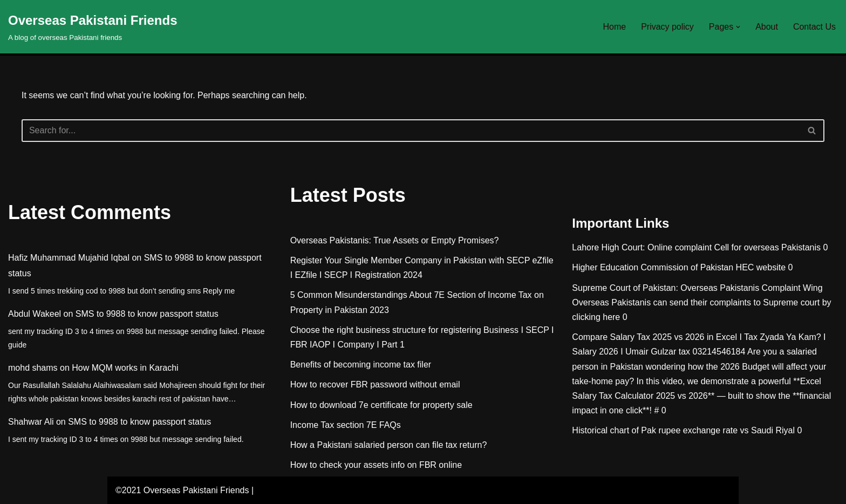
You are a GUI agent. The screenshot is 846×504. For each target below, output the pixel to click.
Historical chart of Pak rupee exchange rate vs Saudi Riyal (683, 430)
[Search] (411, 131)
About (767, 27)
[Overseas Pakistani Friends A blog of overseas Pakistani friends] (93, 27)
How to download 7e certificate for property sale (381, 405)
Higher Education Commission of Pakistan (653, 267)
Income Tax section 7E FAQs (346, 425)
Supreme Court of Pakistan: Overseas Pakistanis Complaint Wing (697, 288)
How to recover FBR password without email (375, 384)
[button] (738, 27)
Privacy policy (667, 27)
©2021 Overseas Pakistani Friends (182, 490)
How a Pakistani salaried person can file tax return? (389, 445)
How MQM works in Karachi (125, 368)
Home (614, 27)
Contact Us (814, 27)
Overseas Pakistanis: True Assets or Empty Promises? (395, 240)
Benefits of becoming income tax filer (361, 365)
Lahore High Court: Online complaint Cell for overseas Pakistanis (696, 247)
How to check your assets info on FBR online (376, 465)
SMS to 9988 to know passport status (147, 314)
